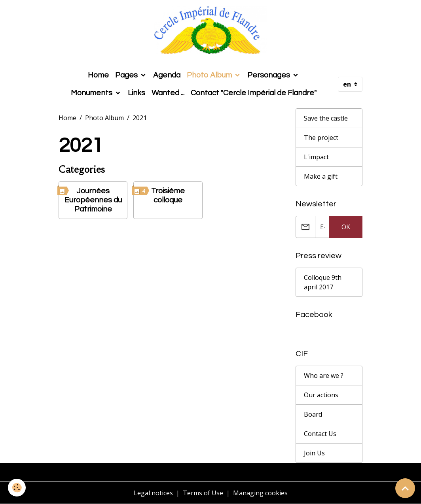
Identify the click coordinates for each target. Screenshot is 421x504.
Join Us (314, 453)
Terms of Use (203, 493)
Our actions (321, 395)
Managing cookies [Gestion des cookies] (260, 493)
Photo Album (210, 75)
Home (98, 75)
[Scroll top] (405, 488)
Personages (269, 75)
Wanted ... (168, 93)
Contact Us (320, 434)
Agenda (167, 75)
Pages (127, 75)
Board (313, 414)
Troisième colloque (168, 195)
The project (321, 138)
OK (346, 227)
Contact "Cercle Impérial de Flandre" (254, 93)
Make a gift (321, 176)
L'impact (316, 157)
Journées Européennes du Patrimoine (93, 200)
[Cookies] (17, 488)
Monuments (92, 93)
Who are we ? (324, 376)
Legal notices (153, 493)
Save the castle (326, 118)
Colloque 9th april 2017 (323, 282)
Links (137, 93)
